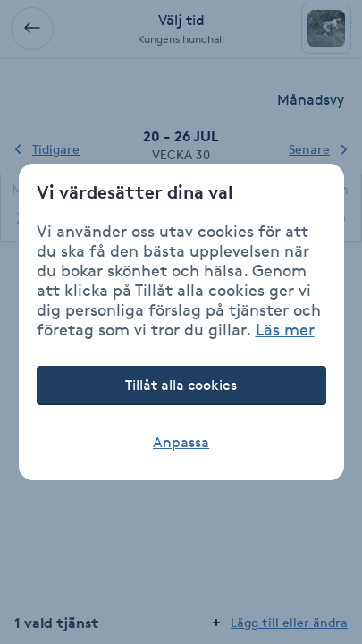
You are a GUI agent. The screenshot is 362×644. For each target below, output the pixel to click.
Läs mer (285, 329)
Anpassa (181, 442)
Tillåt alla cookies (181, 385)
